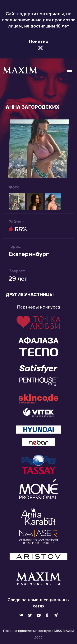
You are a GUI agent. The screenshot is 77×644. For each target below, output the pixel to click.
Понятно (38, 41)
